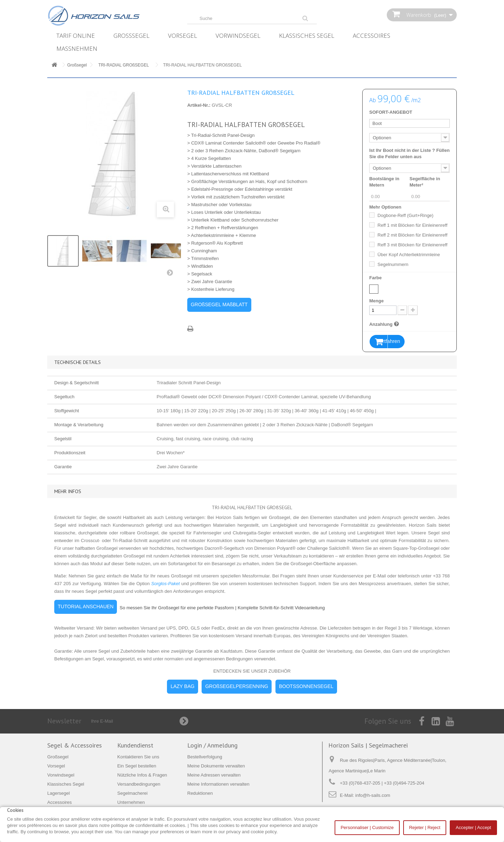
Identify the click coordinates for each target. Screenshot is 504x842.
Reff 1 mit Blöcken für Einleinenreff (413, 225)
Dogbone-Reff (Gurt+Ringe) (406, 215)
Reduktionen (200, 794)
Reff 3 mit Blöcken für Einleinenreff (413, 245)
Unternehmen (131, 803)
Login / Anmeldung (212, 746)
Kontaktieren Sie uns (138, 757)
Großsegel (131, 36)
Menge (376, 301)
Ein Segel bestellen (137, 766)
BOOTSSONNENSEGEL (306, 687)
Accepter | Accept (473, 827)
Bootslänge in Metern (384, 182)
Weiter (171, 274)
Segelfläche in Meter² (425, 182)
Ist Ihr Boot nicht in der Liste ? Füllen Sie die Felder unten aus (409, 153)
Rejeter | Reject (425, 827)
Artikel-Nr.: (199, 105)
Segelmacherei (132, 794)
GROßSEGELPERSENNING (237, 687)
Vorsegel (183, 36)
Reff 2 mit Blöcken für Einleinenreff (413, 235)
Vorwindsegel (238, 36)
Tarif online (76, 36)
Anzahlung (385, 324)
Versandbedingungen (139, 784)
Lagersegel (58, 794)
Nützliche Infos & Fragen (142, 775)
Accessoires (372, 36)
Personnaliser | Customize (367, 827)
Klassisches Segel (307, 36)
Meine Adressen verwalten (214, 775)
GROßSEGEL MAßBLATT (219, 304)
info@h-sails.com (373, 796)
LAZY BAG (182, 687)
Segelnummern (393, 264)
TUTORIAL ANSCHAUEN (86, 607)
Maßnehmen (77, 48)
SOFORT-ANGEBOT (391, 112)
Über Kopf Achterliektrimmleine (409, 255)
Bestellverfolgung (205, 757)
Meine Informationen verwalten (218, 784)
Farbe (376, 278)
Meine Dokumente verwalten (216, 766)
